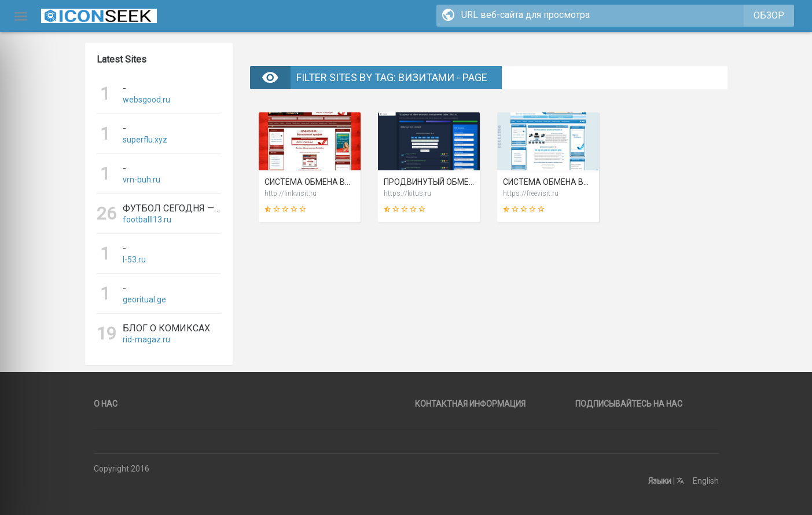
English (698, 481)
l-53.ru (134, 260)
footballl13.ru (147, 220)
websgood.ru (146, 100)
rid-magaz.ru (146, 339)
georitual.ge (144, 299)
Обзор (769, 15)
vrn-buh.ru (142, 180)
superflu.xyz (145, 140)
